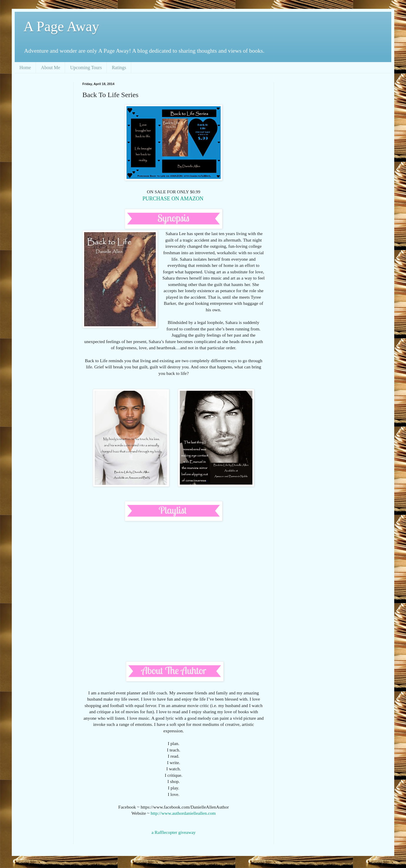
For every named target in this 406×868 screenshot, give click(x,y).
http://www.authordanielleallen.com (183, 813)
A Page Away (61, 26)
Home (25, 68)
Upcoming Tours (86, 68)
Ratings (119, 68)
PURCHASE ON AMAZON (174, 199)
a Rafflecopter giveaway (174, 832)
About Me (50, 68)
